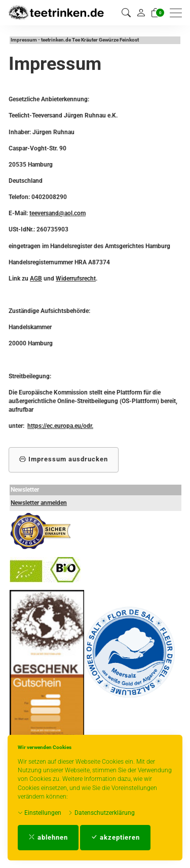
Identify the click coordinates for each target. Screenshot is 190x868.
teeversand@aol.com (58, 213)
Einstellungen (40, 813)
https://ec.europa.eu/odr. (60, 426)
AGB (36, 279)
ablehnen (48, 837)
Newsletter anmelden (39, 503)
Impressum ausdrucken (64, 459)
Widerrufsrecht (76, 279)
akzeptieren (115, 837)
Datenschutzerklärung (101, 813)
